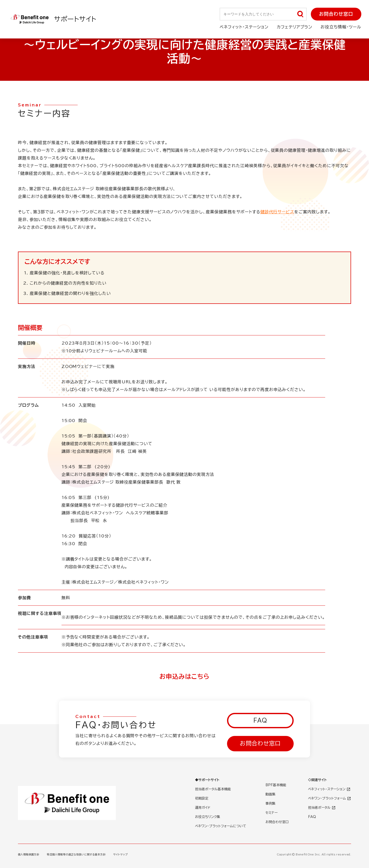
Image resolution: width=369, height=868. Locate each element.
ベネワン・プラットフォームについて (221, 826)
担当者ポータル (322, 808)
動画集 (270, 794)
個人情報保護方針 (29, 854)
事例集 (270, 804)
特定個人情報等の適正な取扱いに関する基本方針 (76, 854)
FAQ (260, 720)
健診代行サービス (277, 212)
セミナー (271, 813)
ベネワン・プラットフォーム (330, 798)
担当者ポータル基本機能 (213, 789)
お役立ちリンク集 (208, 817)
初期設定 (202, 798)
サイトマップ (120, 854)
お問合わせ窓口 (336, 14)
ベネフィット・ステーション (329, 789)
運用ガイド (203, 808)
